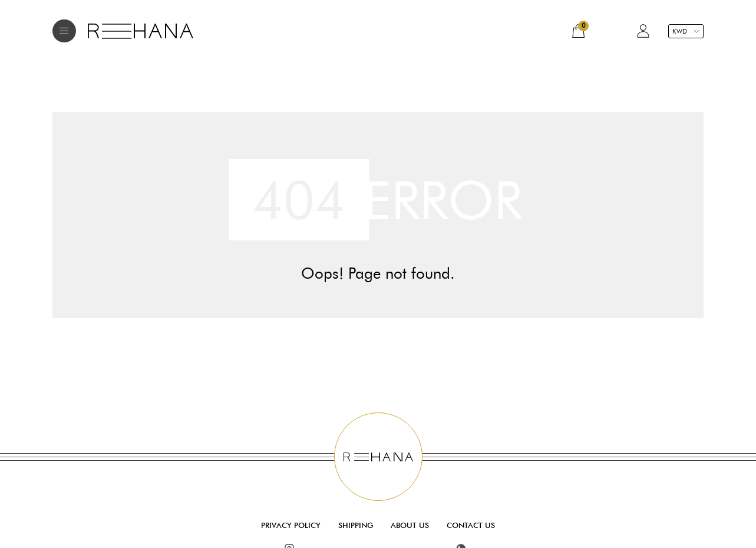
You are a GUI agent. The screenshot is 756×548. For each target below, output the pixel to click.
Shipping (356, 525)
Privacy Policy (291, 525)
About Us (410, 525)
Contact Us (471, 525)
